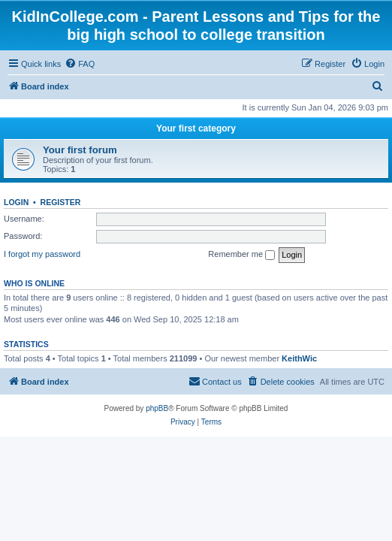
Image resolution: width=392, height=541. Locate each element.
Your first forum (80, 150)
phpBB (157, 408)
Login (16, 202)
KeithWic (299, 358)
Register (61, 202)
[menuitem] (80, 64)
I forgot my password (42, 254)
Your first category (196, 128)
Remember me (241, 255)
